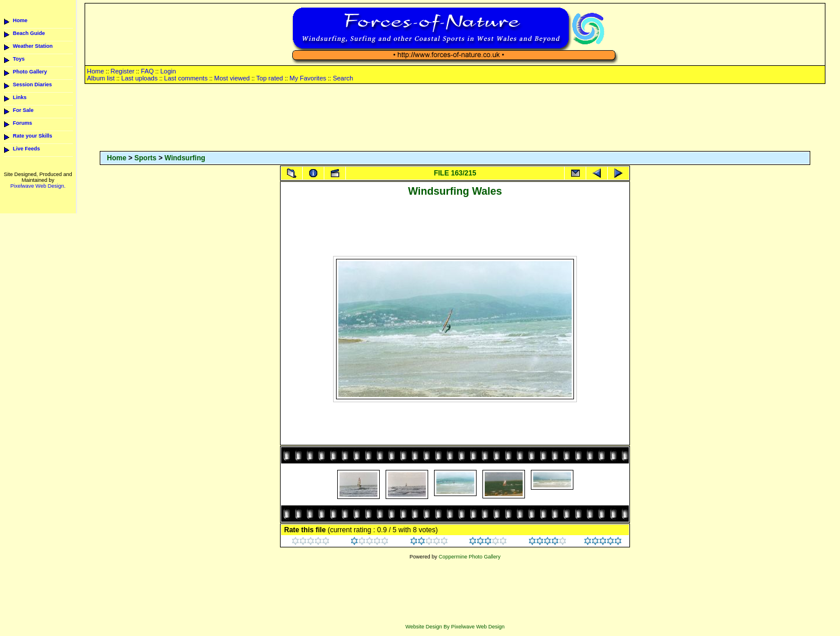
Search (343, 78)
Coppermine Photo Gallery (470, 557)
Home (20, 20)
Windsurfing (185, 158)
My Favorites (308, 78)
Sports (145, 158)
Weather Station (33, 46)
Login (168, 71)
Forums (22, 123)
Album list (101, 78)
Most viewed (232, 78)
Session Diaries (32, 85)
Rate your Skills (33, 136)
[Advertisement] (455, 118)
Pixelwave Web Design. (38, 186)
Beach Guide (29, 33)
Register (122, 71)
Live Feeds (27, 149)
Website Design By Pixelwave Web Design (455, 627)
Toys (19, 59)
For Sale (23, 110)
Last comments (186, 78)
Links (20, 97)
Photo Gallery (30, 72)
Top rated (269, 78)
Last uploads (139, 78)
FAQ (148, 71)
